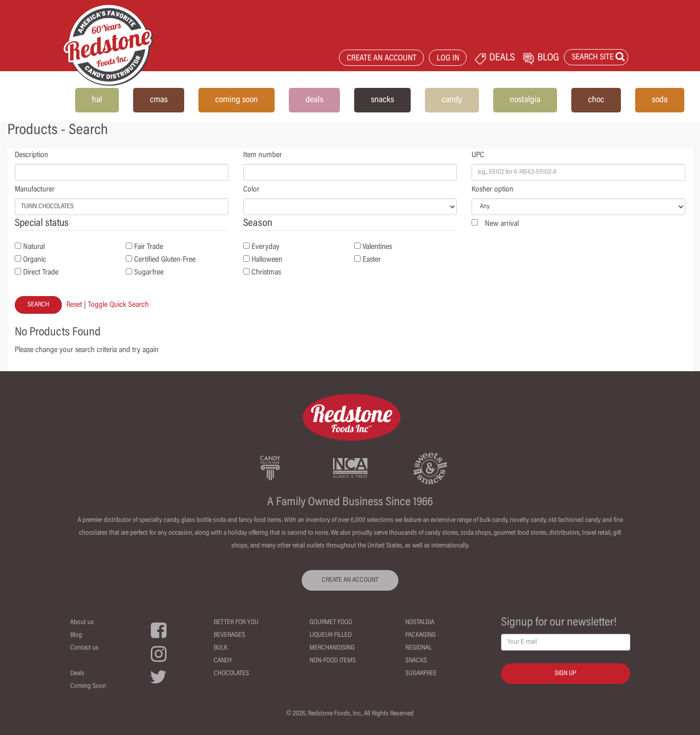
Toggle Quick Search (118, 305)
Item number (263, 155)
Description (31, 155)
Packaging (420, 635)
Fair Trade (149, 247)
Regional (419, 648)
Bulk (221, 648)
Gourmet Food (331, 623)
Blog (76, 635)
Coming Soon (88, 686)
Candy (223, 661)
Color (251, 190)
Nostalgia (420, 623)
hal (97, 100)
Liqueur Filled (331, 635)
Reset (74, 305)
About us (82, 623)
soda (660, 100)
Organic (35, 260)
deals (314, 100)
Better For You (236, 623)
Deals (77, 674)
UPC (478, 155)
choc (596, 100)
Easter (372, 260)
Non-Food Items (333, 661)
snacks (382, 100)
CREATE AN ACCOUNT (382, 59)
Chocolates (231, 674)
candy (452, 100)
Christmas (266, 272)
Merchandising (332, 648)
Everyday (266, 247)
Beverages (229, 635)
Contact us (84, 648)
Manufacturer (35, 190)
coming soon (237, 100)
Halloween (267, 260)
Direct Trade (41, 272)
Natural (34, 247)
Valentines (377, 247)
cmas (159, 100)
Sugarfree (149, 272)
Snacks (416, 661)
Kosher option (492, 190)
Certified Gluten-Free (165, 260)
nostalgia (525, 100)
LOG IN (448, 59)
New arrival (502, 224)
